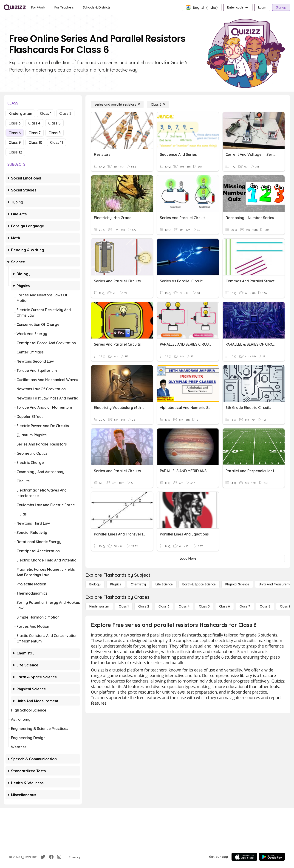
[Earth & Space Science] (199, 584)
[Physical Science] (237, 584)
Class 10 (35, 142)
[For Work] (38, 7)
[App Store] (244, 857)
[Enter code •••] (238, 7)
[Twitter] (43, 857)
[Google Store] (272, 857)
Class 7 (35, 133)
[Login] (262, 7)
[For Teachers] (64, 7)
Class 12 (15, 152)
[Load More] (188, 558)
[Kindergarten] (99, 606)
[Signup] (281, 7)
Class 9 (15, 142)
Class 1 (46, 113)
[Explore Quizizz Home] (15, 7)
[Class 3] (164, 606)
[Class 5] (204, 606)
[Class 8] (265, 606)
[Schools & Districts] (97, 7)
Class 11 (57, 142)
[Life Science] (164, 584)
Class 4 (34, 123)
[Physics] (116, 584)
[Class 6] (158, 104)
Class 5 (54, 123)
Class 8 (55, 133)
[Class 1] (124, 606)
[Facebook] (51, 857)
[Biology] (95, 584)
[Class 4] (184, 606)
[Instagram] (59, 857)
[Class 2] (144, 606)
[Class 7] (245, 606)
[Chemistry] (138, 584)
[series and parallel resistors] (117, 104)
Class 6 (15, 133)
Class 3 (14, 123)
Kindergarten (20, 113)
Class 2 (65, 113)
